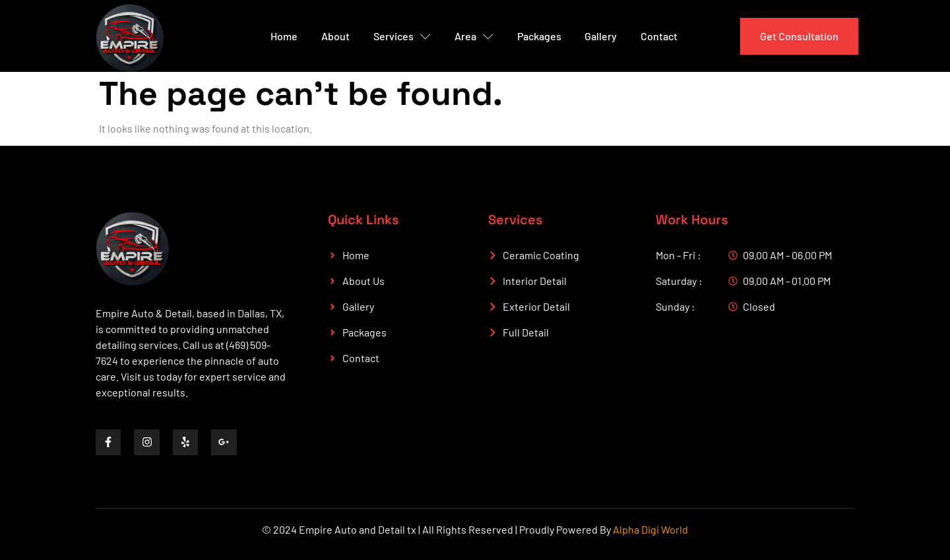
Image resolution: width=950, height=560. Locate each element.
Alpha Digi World (650, 529)
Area (474, 36)
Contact (660, 36)
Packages (539, 36)
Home (284, 36)
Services (402, 36)
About (335, 36)
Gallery (601, 36)
